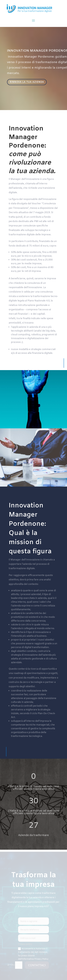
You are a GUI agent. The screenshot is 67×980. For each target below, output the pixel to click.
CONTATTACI (37, 965)
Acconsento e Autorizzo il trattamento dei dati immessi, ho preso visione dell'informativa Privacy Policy (33, 954)
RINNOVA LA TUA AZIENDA (27, 82)
